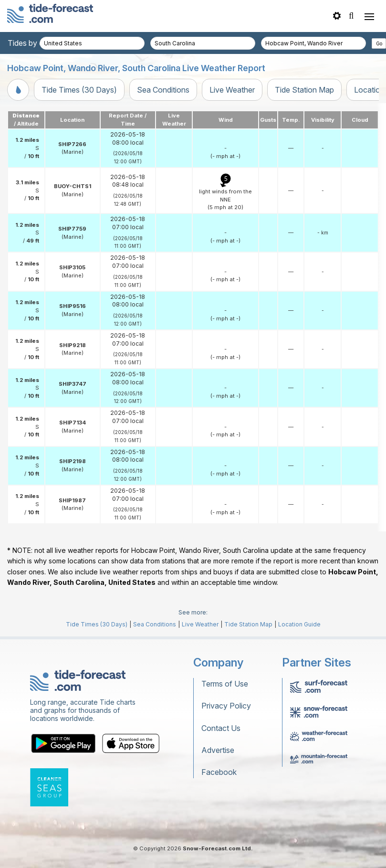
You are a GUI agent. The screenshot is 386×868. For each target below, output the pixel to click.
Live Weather (232, 90)
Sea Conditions (163, 90)
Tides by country (37, 43)
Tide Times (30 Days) (79, 90)
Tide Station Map (304, 90)
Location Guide (299, 624)
